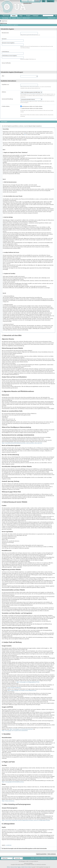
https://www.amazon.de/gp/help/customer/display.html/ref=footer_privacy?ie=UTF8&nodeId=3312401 (26, 820)
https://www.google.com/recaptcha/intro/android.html (15, 730)
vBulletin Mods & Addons (26, 867)
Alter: (3, 76)
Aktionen (19, 18)
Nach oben (54, 858)
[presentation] (34, 66)
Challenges (36, 16)
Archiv (49, 858)
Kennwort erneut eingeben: (8, 43)
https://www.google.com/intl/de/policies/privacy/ (21, 729)
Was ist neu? (6, 16)
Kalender (14, 18)
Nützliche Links (26, 18)
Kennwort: (4, 39)
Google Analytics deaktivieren (14, 688)
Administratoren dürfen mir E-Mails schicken (31, 106)
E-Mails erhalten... (6, 106)
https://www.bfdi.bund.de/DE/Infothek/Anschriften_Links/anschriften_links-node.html (22, 443)
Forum (14, 16)
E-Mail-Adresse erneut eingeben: (9, 56)
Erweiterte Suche (52, 18)
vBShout (8, 867)
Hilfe (44, 1)
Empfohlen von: (5, 84)
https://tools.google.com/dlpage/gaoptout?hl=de (28, 682)
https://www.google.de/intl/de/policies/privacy (13, 782)
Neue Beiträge (5, 18)
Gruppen (28, 16)
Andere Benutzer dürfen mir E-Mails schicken (32, 108)
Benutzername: (5, 33)
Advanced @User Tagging (16, 867)
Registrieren (50, 1)
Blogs (21, 16)
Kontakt (33, 858)
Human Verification (6, 63)
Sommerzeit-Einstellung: (7, 99)
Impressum (38, 858)
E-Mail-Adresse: (5, 52)
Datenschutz (44, 858)
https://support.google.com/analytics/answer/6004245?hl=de (22, 690)
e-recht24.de (8, 845)
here (25, 134)
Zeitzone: (4, 92)
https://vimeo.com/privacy (8, 801)
